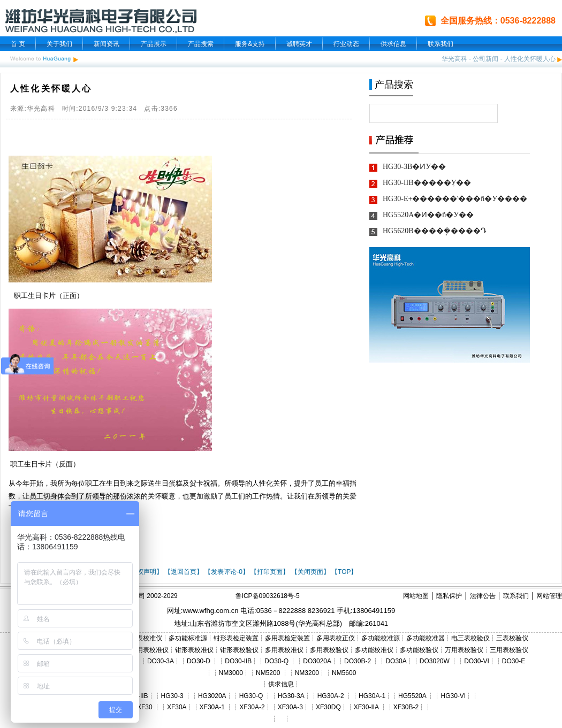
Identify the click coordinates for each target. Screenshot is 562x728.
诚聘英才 (299, 44)
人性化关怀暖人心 (530, 59)
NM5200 (268, 673)
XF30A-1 (212, 707)
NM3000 (231, 673)
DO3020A (317, 661)
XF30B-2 (406, 707)
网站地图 (416, 596)
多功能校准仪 (374, 650)
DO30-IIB (238, 661)
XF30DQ (328, 707)
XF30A (177, 707)
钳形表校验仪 (239, 650)
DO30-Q (276, 661)
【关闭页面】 (310, 572)
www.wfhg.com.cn (210, 611)
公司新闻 (485, 59)
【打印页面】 (270, 572)
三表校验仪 (512, 638)
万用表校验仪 (464, 650)
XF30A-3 (290, 707)
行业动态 (346, 44)
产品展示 (154, 44)
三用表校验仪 (509, 650)
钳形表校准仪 (194, 650)
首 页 (18, 44)
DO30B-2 (358, 661)
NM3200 (307, 673)
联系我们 (441, 44)
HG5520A (412, 696)
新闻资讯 (107, 44)
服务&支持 (250, 44)
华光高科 (454, 59)
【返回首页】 (184, 572)
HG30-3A (291, 696)
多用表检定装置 (287, 638)
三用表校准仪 (149, 650)
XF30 (145, 707)
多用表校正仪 (336, 638)
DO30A (396, 661)
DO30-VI (477, 661)
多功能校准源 (381, 638)
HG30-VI (453, 696)
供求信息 (393, 44)
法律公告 (483, 596)
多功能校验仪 (419, 650)
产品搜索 (201, 44)
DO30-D (199, 661)
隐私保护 (449, 596)
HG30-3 (172, 696)
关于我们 (59, 44)
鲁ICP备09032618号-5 (268, 596)
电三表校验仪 (470, 638)
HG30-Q (251, 696)
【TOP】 (344, 572)
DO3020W (435, 661)
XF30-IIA (366, 707)
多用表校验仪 (329, 650)
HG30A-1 (372, 696)
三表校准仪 (146, 638)
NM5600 (344, 673)
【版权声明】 (143, 572)
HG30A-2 (331, 696)
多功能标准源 (188, 638)
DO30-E (514, 661)
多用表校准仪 (284, 650)
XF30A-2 (252, 707)
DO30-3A (161, 661)
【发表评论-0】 (227, 572)
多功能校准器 (426, 638)
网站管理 (549, 596)
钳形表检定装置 (236, 638)
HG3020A (212, 696)
